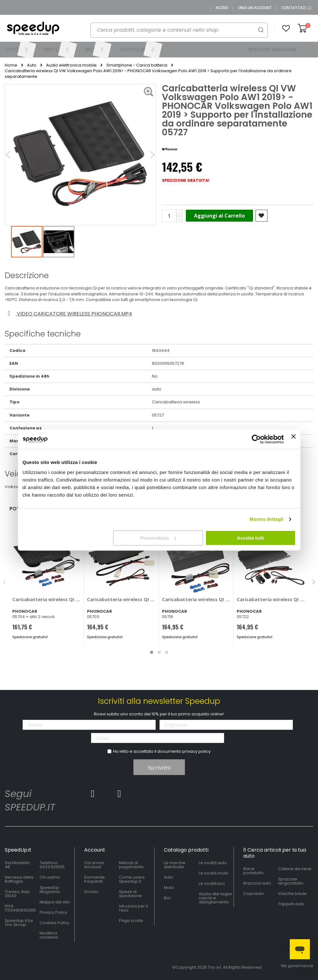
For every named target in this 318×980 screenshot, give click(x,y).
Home (11, 65)
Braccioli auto (257, 883)
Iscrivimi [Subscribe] (159, 767)
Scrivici (91, 892)
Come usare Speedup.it (132, 879)
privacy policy (197, 751)
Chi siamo (50, 877)
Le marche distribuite (175, 865)
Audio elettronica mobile (71, 65)
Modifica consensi (49, 935)
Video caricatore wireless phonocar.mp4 (69, 314)
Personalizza (158, 538)
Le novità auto (213, 863)
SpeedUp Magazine (50, 890)
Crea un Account (255, 8)
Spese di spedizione (130, 894)
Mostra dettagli (267, 519)
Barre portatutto (253, 871)
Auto (32, 65)
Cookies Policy (54, 923)
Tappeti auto (291, 904)
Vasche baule (292, 894)
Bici (167, 898)
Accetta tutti (251, 538)
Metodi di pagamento (131, 865)
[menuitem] (20, 50)
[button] (286, 29)
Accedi (222, 8)
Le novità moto (214, 873)
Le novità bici (212, 883)
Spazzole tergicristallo (291, 881)
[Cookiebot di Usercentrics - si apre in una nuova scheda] (256, 439)
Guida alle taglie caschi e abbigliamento (215, 898)
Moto (169, 888)
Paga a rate (131, 921)
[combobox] (179, 30)
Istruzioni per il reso (133, 908)
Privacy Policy (53, 912)
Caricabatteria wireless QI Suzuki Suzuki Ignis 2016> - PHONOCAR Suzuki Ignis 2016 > (196, 599)
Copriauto (254, 894)
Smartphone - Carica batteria (137, 65)
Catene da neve (295, 869)
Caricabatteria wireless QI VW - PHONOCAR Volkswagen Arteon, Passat (271, 599)
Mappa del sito (55, 902)
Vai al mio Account (94, 865)
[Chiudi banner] (294, 439)
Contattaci (297, 8)
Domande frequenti (94, 879)
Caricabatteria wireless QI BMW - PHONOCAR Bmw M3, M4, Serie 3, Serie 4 (47, 599)
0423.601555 (52, 867)
